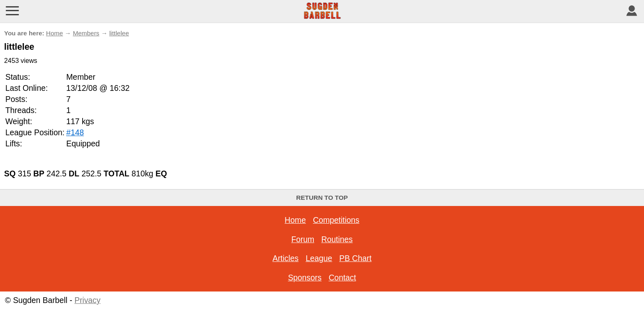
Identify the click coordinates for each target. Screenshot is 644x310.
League (319, 258)
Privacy (87, 300)
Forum (303, 239)
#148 (75, 132)
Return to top (322, 198)
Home (54, 33)
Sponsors (305, 278)
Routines (337, 239)
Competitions (336, 220)
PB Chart (355, 258)
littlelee (119, 33)
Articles (285, 258)
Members (86, 33)
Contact (342, 278)
